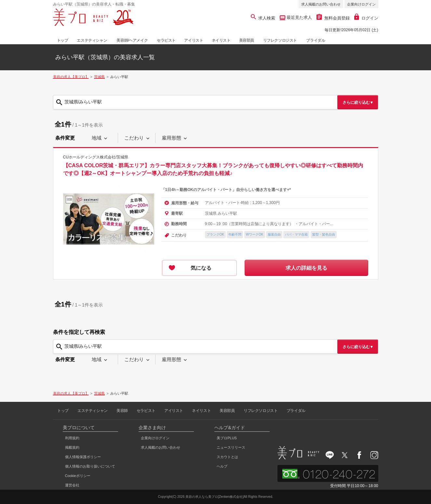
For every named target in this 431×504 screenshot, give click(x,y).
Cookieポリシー (78, 476)
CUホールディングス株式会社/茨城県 (96, 157)
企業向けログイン (361, 4)
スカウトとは (227, 457)
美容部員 (247, 40)
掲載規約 (72, 447)
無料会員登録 (333, 18)
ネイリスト (221, 40)
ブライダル (316, 40)
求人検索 (263, 18)
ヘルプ (222, 466)
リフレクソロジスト (280, 40)
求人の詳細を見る (306, 268)
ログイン (366, 18)
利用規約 (72, 438)
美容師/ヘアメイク (132, 40)
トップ (63, 40)
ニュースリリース (231, 447)
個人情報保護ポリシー (83, 457)
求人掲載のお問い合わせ (321, 4)
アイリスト (194, 40)
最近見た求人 (299, 17)
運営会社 (72, 485)
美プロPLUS (227, 438)
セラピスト (166, 40)
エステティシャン (92, 40)
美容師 (122, 411)
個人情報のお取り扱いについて (90, 466)
